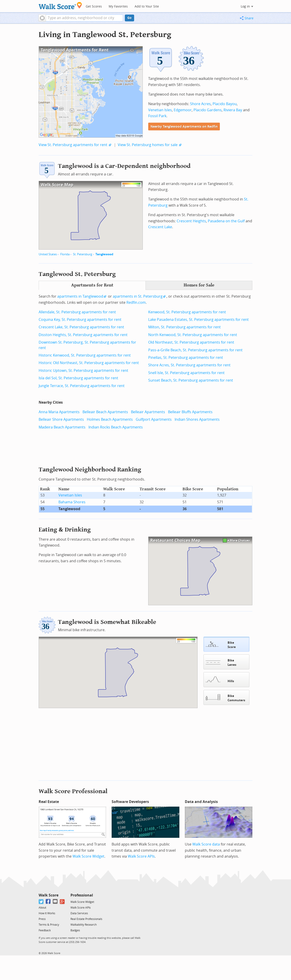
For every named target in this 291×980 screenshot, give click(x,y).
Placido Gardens (208, 110)
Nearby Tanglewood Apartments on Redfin (184, 127)
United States (48, 254)
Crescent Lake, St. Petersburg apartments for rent (81, 327)
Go (129, 18)
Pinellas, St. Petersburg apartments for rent (186, 358)
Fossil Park (157, 116)
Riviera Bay (233, 110)
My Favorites (118, 6)
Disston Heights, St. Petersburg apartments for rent (83, 335)
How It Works (47, 913)
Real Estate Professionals (86, 919)
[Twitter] (41, 901)
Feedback (45, 930)
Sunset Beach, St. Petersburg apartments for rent (191, 380)
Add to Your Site (147, 6)
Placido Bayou (225, 104)
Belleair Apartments (148, 412)
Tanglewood (104, 254)
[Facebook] (48, 901)
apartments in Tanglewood (80, 296)
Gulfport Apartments (154, 419)
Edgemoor (183, 110)
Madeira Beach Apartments (62, 427)
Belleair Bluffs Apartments (190, 412)
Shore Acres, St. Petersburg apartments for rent (189, 365)
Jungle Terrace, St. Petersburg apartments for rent (82, 386)
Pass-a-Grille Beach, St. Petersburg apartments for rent (195, 350)
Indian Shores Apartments (197, 419)
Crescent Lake (160, 227)
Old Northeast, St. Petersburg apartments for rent (191, 342)
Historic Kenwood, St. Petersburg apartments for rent (85, 355)
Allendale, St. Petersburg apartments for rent (77, 312)
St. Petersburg (83, 254)
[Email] (55, 901)
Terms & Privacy (49, 924)
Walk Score (49, 895)
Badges (75, 930)
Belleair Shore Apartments (61, 419)
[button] (42, 18)
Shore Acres (200, 104)
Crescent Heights (191, 221)
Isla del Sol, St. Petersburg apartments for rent (78, 378)
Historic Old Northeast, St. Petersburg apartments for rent (89, 363)
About (42, 907)
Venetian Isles (160, 110)
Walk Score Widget (88, 856)
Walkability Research (84, 924)
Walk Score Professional (73, 791)
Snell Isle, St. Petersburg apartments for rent (186, 373)
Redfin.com (136, 303)
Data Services (79, 913)
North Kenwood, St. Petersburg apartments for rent (193, 335)
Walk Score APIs (141, 856)
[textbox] (84, 18)
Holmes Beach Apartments (110, 419)
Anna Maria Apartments (59, 412)
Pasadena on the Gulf (226, 221)
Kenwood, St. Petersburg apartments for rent (187, 312)
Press (42, 919)
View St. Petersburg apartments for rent (73, 145)
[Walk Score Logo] (60, 6)
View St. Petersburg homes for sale (148, 145)
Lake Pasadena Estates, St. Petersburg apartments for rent (198, 320)
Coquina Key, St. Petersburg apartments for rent (80, 320)
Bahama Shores (72, 502)
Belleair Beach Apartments (105, 412)
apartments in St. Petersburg (138, 296)
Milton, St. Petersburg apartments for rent (184, 327)
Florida (65, 254)
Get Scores (94, 6)
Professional (82, 895)
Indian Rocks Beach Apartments (116, 427)
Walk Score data (206, 844)
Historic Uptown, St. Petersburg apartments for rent (83, 371)
